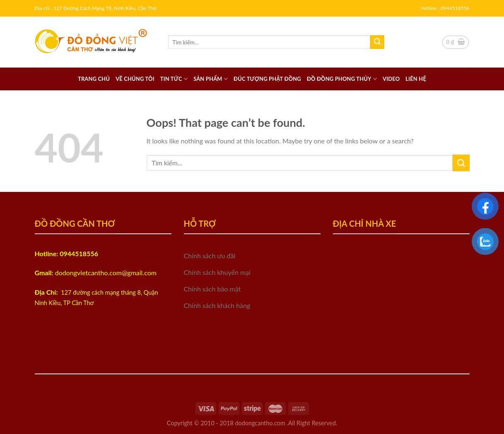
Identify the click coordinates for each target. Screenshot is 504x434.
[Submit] (377, 42)
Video (391, 79)
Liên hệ (416, 79)
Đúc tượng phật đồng (267, 79)
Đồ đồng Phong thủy (342, 79)
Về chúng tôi (135, 79)
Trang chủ (94, 79)
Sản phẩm (211, 79)
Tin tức (174, 79)
